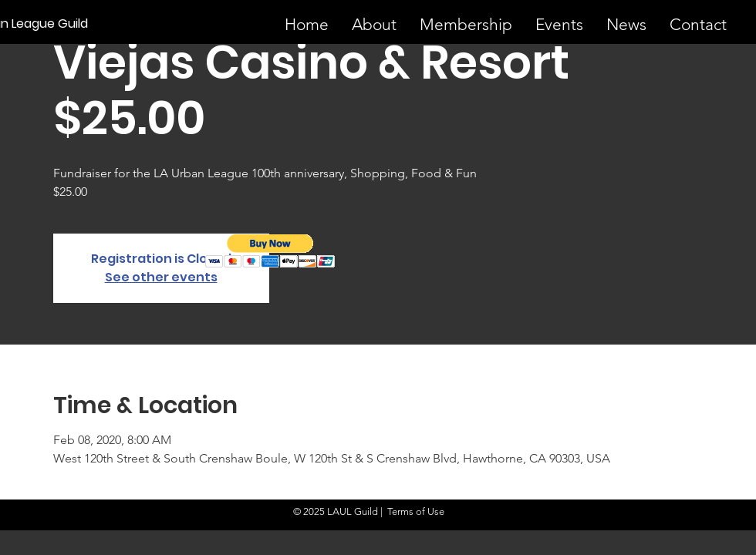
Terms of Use (416, 511)
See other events (161, 277)
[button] (270, 251)
